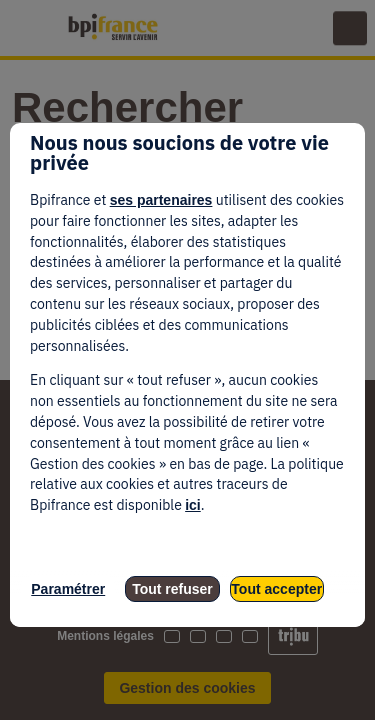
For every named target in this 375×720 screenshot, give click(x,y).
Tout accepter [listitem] (276, 589)
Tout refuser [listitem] (172, 589)
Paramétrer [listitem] (68, 589)
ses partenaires (161, 200)
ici (193, 505)
